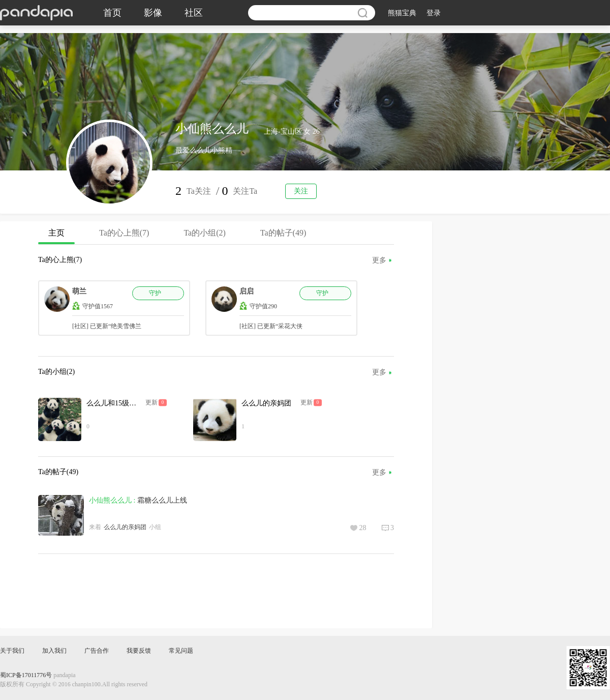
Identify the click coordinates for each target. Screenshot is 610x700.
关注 (301, 191)
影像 (153, 13)
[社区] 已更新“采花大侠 (271, 326)
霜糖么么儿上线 (162, 500)
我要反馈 (139, 651)
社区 (194, 13)
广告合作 (97, 651)
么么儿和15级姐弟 (115, 403)
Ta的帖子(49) (283, 233)
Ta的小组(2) (204, 233)
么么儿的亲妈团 (266, 403)
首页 (112, 13)
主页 (56, 236)
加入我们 (54, 651)
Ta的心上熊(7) (124, 233)
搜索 (362, 13)
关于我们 (12, 651)
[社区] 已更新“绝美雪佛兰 (107, 326)
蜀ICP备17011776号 (26, 675)
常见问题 (181, 651)
